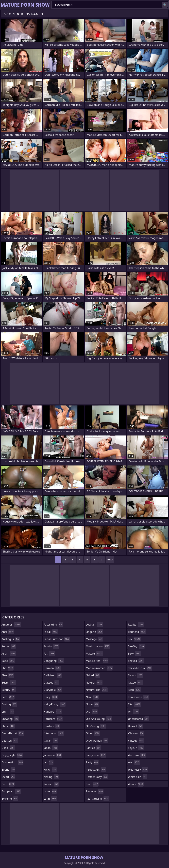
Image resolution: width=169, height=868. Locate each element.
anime (9, 646)
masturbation (98, 646)
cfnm (8, 712)
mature (95, 654)
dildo (8, 748)
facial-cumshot (57, 639)
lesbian (94, 625)
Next (110, 560)
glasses (52, 683)
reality (136, 625)
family (51, 646)
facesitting (54, 625)
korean (51, 784)
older (93, 733)
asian (9, 654)
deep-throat (13, 733)
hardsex (52, 726)
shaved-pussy (140, 668)
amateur (11, 625)
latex (50, 791)
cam (8, 697)
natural (94, 683)
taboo (135, 675)
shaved (136, 661)
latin (51, 799)
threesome (139, 697)
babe (8, 661)
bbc (8, 668)
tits (135, 704)
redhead (137, 632)
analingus (11, 639)
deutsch (10, 741)
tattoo (136, 683)
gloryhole (53, 690)
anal (8, 632)
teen (135, 690)
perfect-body (97, 777)
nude (92, 704)
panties (93, 748)
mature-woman (99, 668)
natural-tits (97, 690)
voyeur (136, 748)
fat (49, 654)
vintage (136, 741)
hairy (51, 697)
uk (133, 712)
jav (49, 762)
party (92, 762)
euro (8, 784)
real (92, 784)
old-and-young (99, 719)
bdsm (9, 683)
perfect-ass (96, 770)
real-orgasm (98, 799)
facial (51, 632)
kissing (51, 777)
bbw (8, 675)
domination (12, 762)
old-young (96, 726)
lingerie (95, 632)
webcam (137, 755)
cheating (10, 719)
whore (136, 784)
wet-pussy (138, 770)
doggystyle (12, 755)
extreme (10, 799)
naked (93, 675)
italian (51, 741)
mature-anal (97, 661)
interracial (54, 733)
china (8, 726)
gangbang (54, 661)
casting (9, 704)
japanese (53, 755)
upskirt (136, 726)
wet (134, 762)
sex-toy (136, 646)
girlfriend (53, 675)
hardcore (53, 719)
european (11, 791)
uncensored (139, 719)
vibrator (136, 733)
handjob (53, 712)
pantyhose (96, 755)
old (92, 712)
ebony (8, 770)
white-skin (138, 777)
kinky (50, 770)
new (92, 697)
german (52, 668)
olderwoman (97, 741)
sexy (135, 654)
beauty (9, 690)
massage (94, 639)
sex (134, 639)
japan (51, 748)
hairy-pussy (55, 704)
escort (8, 777)
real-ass (95, 791)
